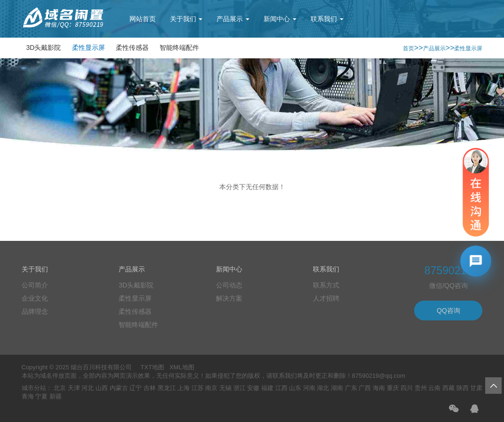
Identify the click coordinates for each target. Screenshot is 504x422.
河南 (309, 388)
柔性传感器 (132, 48)
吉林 (150, 388)
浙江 (240, 388)
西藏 (448, 388)
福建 (267, 388)
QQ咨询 (448, 311)
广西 (365, 388)
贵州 (421, 388)
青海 (28, 396)
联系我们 (327, 19)
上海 (184, 388)
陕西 (463, 388)
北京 (60, 388)
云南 (434, 388)
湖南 (337, 388)
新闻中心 (280, 19)
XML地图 (182, 367)
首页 (408, 48)
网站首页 (143, 19)
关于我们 (186, 19)
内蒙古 (119, 388)
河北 (88, 388)
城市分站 (34, 388)
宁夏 (41, 396)
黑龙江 (167, 388)
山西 (102, 388)
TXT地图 (153, 367)
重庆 (393, 388)
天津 (74, 388)
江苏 (198, 388)
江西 (281, 388)
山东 (295, 388)
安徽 (253, 388)
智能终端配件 (179, 48)
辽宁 (136, 388)
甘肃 (476, 388)
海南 (379, 388)
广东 (351, 388)
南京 (211, 388)
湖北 (323, 388)
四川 (407, 388)
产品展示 (233, 19)
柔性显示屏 (88, 48)
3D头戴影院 (44, 48)
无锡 (225, 388)
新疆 (56, 396)
